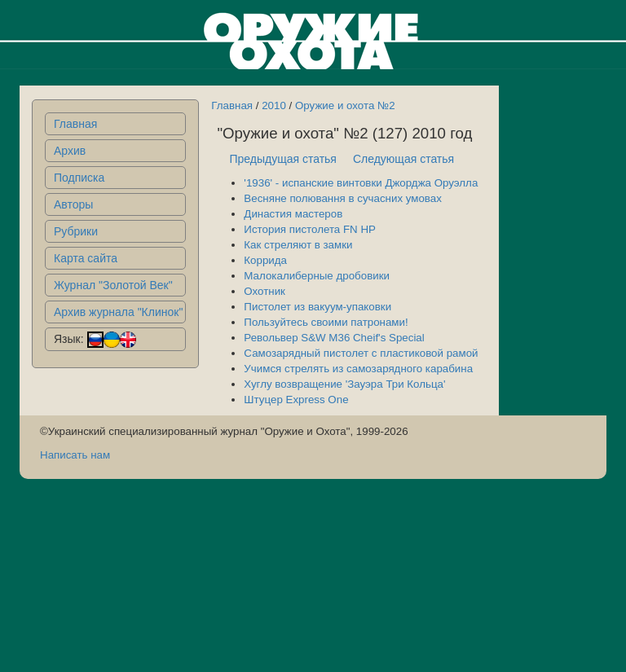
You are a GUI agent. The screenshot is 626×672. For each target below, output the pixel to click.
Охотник (265, 291)
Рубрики (76, 231)
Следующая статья (403, 159)
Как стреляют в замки (298, 245)
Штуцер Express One (296, 400)
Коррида (265, 260)
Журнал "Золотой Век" (113, 285)
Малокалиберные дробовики (317, 276)
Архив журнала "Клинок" (118, 312)
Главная (75, 124)
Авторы (73, 204)
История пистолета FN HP (310, 229)
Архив (70, 151)
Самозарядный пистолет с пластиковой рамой (361, 353)
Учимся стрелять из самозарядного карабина (358, 369)
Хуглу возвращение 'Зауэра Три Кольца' (344, 384)
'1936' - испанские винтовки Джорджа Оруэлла (361, 183)
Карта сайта (86, 258)
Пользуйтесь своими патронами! (326, 322)
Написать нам (75, 455)
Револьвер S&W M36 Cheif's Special (334, 338)
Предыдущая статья (283, 159)
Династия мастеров (293, 214)
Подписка (79, 178)
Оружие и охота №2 (345, 105)
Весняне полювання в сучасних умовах (343, 198)
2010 (274, 105)
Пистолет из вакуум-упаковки (317, 307)
